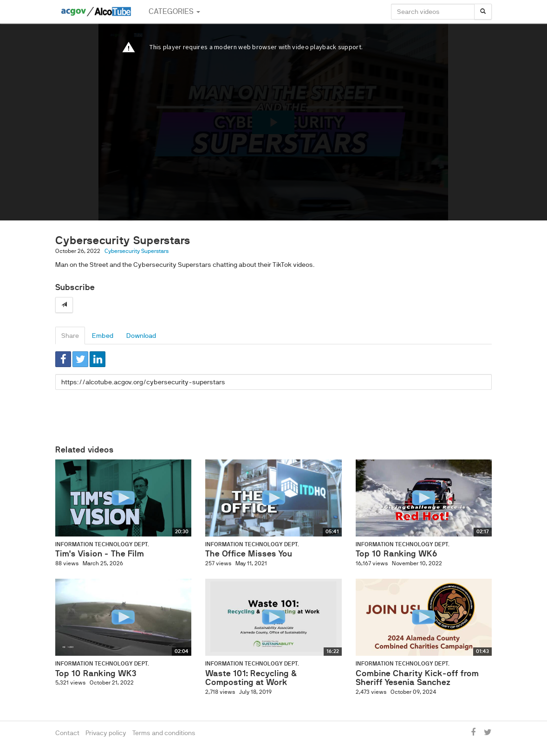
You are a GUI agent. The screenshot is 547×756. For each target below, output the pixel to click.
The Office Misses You (249, 554)
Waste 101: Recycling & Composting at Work (251, 678)
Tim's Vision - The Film (100, 554)
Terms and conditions (164, 733)
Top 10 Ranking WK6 (397, 554)
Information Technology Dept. (102, 544)
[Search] (483, 12)
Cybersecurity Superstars (137, 251)
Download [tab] (141, 336)
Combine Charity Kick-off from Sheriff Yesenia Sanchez (417, 678)
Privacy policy (106, 733)
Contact (67, 733)
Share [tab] (70, 336)
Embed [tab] (103, 336)
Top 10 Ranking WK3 (96, 673)
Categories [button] (174, 11)
